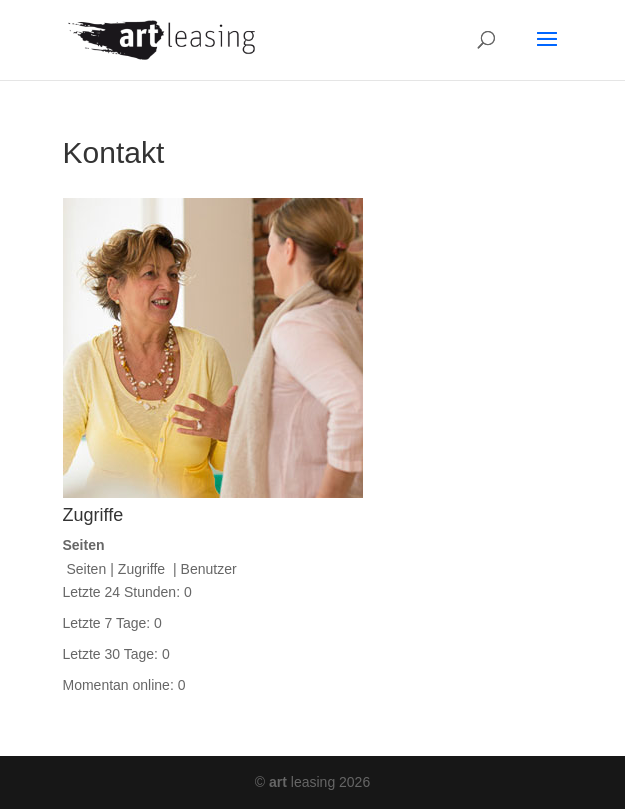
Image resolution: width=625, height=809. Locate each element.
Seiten (87, 569)
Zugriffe (143, 569)
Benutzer (209, 569)
